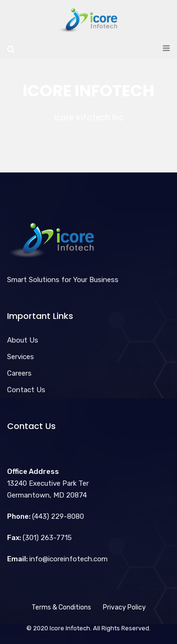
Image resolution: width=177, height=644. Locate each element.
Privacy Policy (124, 607)
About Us (23, 340)
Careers (19, 373)
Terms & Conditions (61, 607)
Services (21, 357)
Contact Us (26, 390)
